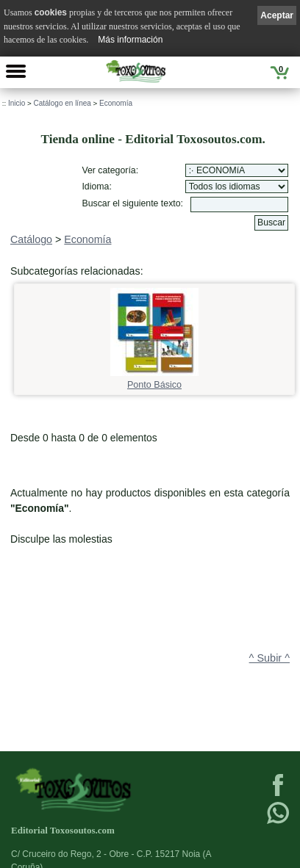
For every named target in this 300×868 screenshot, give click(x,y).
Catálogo (31, 239)
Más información (130, 40)
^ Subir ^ (269, 658)
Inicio (17, 103)
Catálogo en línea (62, 103)
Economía (116, 103)
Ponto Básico (154, 380)
